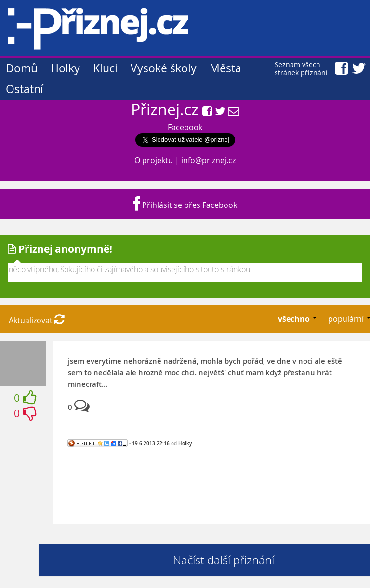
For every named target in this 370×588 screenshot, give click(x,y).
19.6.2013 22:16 (151, 443)
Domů (22, 68)
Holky (65, 68)
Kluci (105, 68)
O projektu (154, 160)
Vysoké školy (164, 68)
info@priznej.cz (208, 160)
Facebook (185, 127)
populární (347, 319)
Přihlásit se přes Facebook (185, 205)
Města (225, 68)
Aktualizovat (37, 320)
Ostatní (25, 89)
